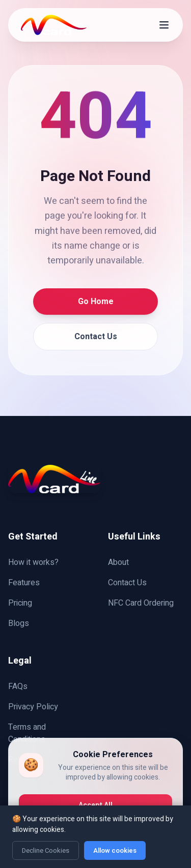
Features (24, 583)
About (118, 562)
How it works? (33, 562)
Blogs (19, 623)
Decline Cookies (46, 850)
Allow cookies (115, 850)
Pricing (20, 603)
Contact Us (96, 337)
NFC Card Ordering (141, 603)
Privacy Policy (33, 707)
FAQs (18, 686)
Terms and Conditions (27, 733)
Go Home (96, 302)
